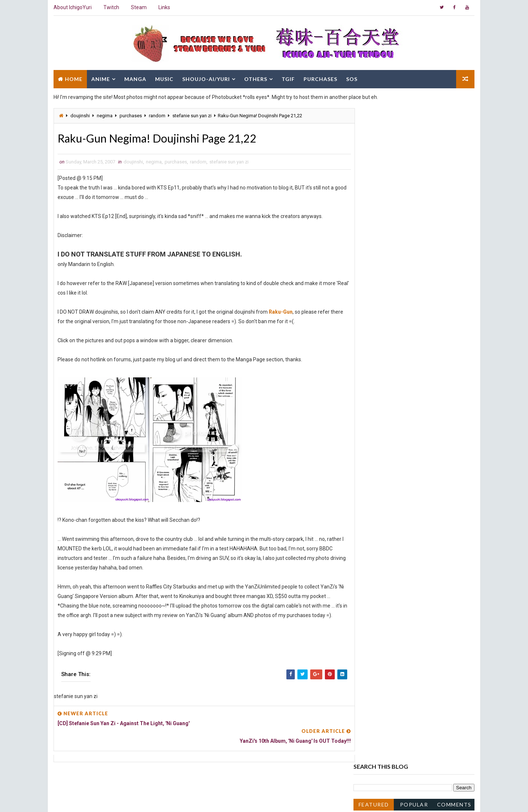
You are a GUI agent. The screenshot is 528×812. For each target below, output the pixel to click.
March (376, 458)
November (380, 399)
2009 (368, 369)
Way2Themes (116, 799)
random (157, 115)
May (373, 443)
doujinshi (80, 115)
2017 (368, 317)
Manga (135, 78)
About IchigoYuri (72, 7)
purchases (130, 115)
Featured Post (374, 151)
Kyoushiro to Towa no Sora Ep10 (404, 509)
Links (164, 7)
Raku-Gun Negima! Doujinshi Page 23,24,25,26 (420, 473)
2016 (368, 324)
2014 (368, 339)
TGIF (288, 78)
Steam (138, 7)
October (378, 406)
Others (255, 78)
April (374, 451)
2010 (368, 361)
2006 (368, 546)
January (378, 539)
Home (73, 78)
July (373, 428)
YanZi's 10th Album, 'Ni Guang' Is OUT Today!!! (419, 501)
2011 (368, 354)
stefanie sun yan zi (192, 115)
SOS (351, 78)
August (377, 421)
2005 (368, 553)
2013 (368, 347)
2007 (368, 384)
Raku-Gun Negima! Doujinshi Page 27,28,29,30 (420, 465)
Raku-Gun (280, 311)
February (379, 531)
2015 (368, 332)
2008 (368, 376)
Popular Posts (415, 151)
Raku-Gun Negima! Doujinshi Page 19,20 (413, 524)
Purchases (320, 78)
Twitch (111, 7)
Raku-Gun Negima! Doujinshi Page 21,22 (413, 494)
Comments (455, 149)
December (380, 391)
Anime (100, 78)
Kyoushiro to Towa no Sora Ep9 (402, 516)
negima (104, 115)
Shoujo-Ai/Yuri (206, 78)
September (382, 413)
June (374, 436)
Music (164, 78)
